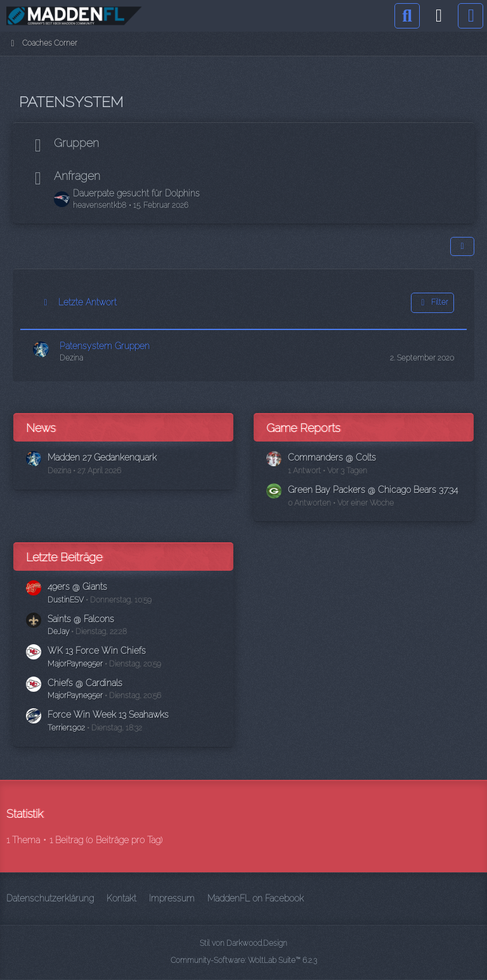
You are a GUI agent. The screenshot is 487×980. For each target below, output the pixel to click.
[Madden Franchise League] (74, 16)
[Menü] (471, 16)
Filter (432, 303)
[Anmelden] (439, 16)
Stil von (243, 943)
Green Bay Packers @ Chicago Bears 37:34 (373, 490)
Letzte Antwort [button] (88, 302)
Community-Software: (244, 960)
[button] (462, 246)
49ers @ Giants (77, 587)
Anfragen (77, 176)
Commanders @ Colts (332, 457)
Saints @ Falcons (81, 619)
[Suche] (407, 16)
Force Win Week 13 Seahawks (108, 715)
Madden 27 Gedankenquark (102, 457)
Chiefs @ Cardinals (85, 683)
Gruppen (76, 143)
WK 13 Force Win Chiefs (97, 651)
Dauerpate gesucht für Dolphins (136, 193)
